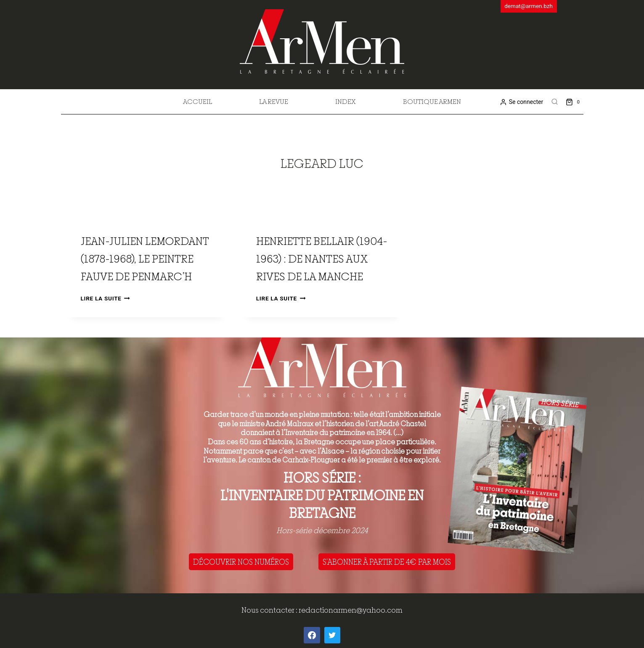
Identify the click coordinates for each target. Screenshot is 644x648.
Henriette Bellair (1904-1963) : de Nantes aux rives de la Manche (322, 259)
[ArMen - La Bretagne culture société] (322, 41)
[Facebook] (312, 635)
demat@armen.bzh (529, 6)
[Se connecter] (521, 102)
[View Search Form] (554, 102)
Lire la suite (105, 298)
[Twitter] (332, 635)
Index (346, 101)
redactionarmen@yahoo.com (351, 610)
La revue (274, 101)
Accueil (197, 101)
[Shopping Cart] (574, 102)
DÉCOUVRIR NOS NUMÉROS (241, 562)
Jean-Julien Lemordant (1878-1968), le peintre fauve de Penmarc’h (145, 259)
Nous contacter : (270, 610)
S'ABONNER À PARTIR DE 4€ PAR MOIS (387, 562)
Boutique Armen (432, 101)
